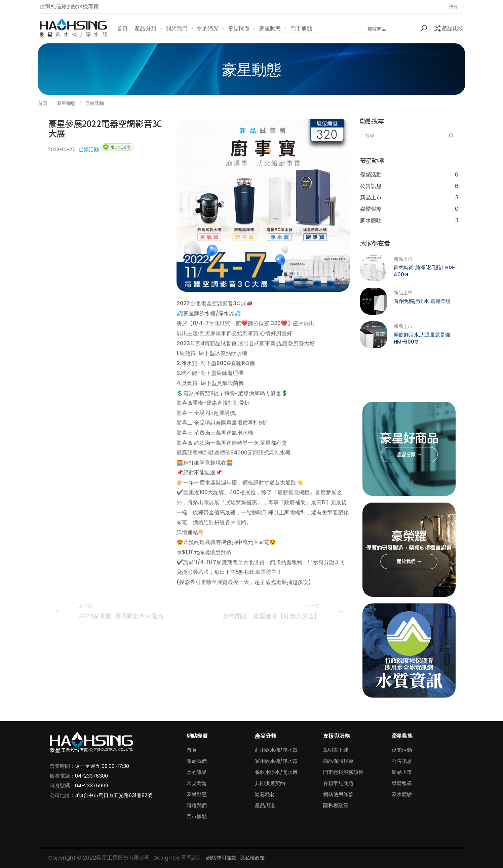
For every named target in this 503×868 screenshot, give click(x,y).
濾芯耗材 (265, 794)
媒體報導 (409, 209)
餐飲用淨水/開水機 (276, 772)
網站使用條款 (338, 794)
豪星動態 (270, 28)
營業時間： (62, 766)
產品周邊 (265, 805)
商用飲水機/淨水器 (276, 750)
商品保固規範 (338, 761)
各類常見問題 (338, 783)
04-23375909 (92, 785)
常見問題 (239, 28)
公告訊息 (409, 186)
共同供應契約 (270, 783)
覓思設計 (192, 858)
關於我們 (177, 28)
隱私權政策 (336, 805)
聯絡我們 (197, 805)
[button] (424, 29)
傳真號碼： (62, 785)
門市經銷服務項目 (343, 772)
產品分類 (145, 28)
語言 (453, 7)
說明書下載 (336, 750)
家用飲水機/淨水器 (276, 761)
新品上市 (409, 198)
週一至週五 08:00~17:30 (102, 766)
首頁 (122, 28)
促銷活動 (94, 103)
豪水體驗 (409, 221)
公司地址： (62, 795)
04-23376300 (91, 776)
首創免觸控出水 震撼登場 (422, 301)
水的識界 (208, 28)
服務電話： (62, 776)
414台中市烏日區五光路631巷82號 (114, 795)
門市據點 (301, 28)
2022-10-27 (62, 149)
